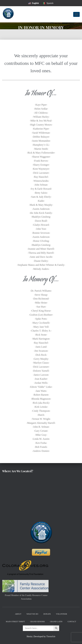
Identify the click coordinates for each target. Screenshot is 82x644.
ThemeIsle (51, 636)
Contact (72, 622)
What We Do (32, 614)
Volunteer (61, 614)
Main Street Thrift (15, 622)
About (18, 614)
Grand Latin (56, 622)
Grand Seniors (37, 622)
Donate (47, 614)
